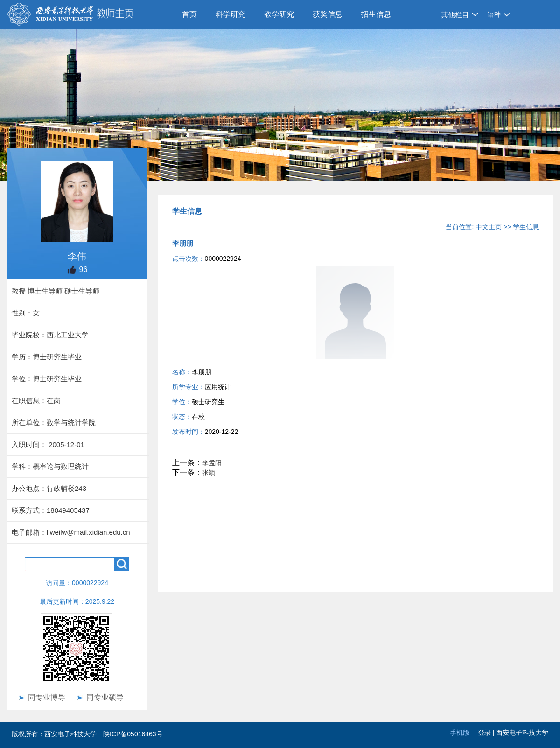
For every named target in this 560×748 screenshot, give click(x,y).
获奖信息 (328, 14)
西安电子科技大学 (522, 733)
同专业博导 (47, 697)
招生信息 (376, 14)
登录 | (487, 733)
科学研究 (231, 14)
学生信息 (526, 227)
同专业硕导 (105, 697)
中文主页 (489, 227)
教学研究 (279, 14)
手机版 (460, 733)
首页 (189, 14)
